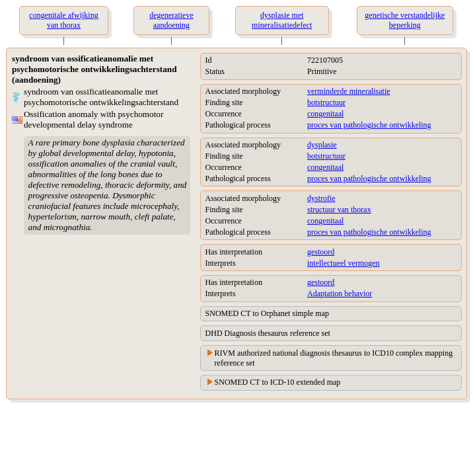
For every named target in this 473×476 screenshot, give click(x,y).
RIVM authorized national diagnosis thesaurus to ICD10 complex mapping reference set (334, 358)
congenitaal (325, 114)
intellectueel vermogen (344, 263)
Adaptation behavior (340, 294)
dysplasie (322, 145)
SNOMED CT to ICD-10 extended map (278, 382)
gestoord (321, 252)
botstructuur (326, 102)
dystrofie (321, 198)
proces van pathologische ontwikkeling (369, 125)
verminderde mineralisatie (349, 91)
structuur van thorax (339, 210)
